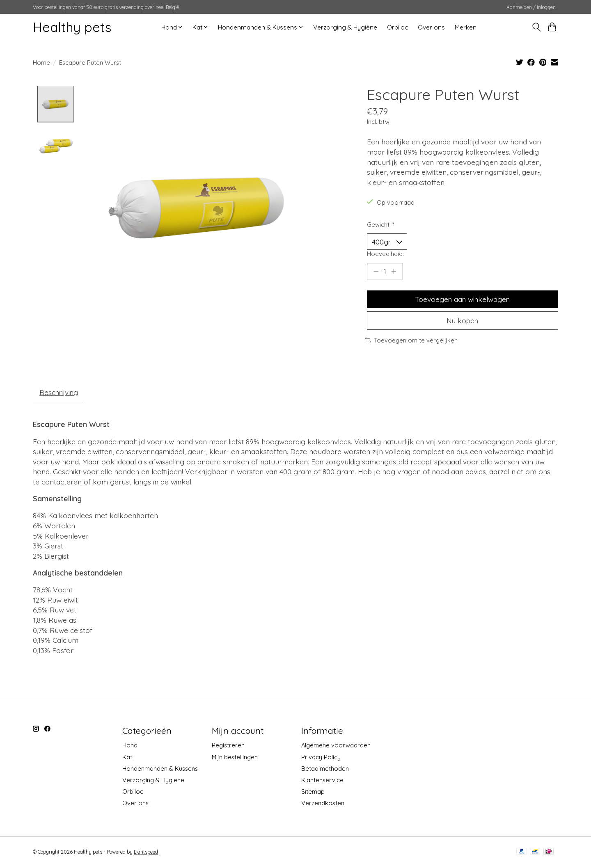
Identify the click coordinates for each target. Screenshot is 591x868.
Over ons (431, 27)
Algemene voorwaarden (336, 746)
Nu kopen (463, 321)
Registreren (228, 746)
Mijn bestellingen (235, 757)
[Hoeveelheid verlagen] (376, 271)
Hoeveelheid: (385, 254)
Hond (130, 746)
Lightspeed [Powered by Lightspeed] (146, 853)
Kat (127, 757)
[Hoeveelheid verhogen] (394, 271)
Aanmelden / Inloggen (531, 7)
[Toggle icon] (536, 27)
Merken (466, 27)
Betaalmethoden (325, 769)
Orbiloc (397, 27)
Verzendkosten (323, 804)
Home (41, 63)
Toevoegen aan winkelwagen (462, 299)
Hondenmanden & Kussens (160, 769)
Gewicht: (381, 225)
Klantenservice (322, 781)
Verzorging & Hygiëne (345, 27)
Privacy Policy (321, 757)
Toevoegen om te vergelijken (411, 341)
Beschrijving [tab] (60, 393)
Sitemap (313, 792)
